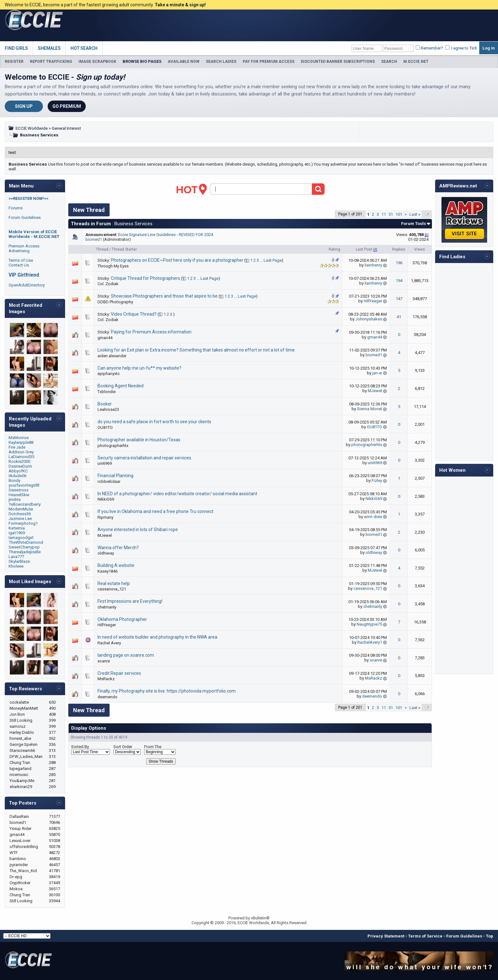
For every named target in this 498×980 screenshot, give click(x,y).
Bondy (14, 480)
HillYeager (373, 301)
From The (153, 747)
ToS (473, 48)
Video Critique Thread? (134, 314)
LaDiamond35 (21, 457)
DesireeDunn (20, 466)
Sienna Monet (370, 409)
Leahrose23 (108, 409)
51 (391, 214)
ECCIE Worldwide (32, 128)
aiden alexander (112, 356)
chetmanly (107, 607)
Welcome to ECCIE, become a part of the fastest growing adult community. (105, 5)
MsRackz (106, 679)
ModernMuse (21, 509)
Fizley (377, 480)
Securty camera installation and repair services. (145, 458)
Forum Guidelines (25, 217)
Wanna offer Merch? (118, 548)
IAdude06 (17, 476)
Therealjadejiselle (25, 552)
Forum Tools (414, 224)
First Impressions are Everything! (130, 601)
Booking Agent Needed (121, 386)
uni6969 (105, 463)
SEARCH (389, 62)
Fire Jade (17, 447)
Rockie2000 (19, 461)
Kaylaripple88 (21, 442)
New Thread (89, 210)
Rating (334, 249)
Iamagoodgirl (21, 538)
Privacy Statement (386, 936)
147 (399, 299)
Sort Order (123, 747)
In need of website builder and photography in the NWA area (157, 637)
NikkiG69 (106, 499)
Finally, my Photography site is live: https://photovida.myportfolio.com (167, 691)
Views (420, 249)
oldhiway (106, 553)
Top (490, 936)
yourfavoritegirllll (24, 485)
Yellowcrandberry (25, 504)
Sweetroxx (19, 490)
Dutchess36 (20, 514)
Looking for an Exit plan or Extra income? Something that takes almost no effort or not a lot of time (196, 350)
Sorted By (80, 747)
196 (399, 263)
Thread (102, 249)
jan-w (377, 373)
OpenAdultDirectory (27, 285)
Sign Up (24, 106)
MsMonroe (19, 438)
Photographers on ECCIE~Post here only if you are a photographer (177, 260)
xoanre (104, 661)
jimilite (15, 500)
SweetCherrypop (24, 547)
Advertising (19, 251)
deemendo (108, 697)
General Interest (66, 128)
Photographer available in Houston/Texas (139, 440)
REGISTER (14, 62)
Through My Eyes (113, 266)
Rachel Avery (109, 643)
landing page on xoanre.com (126, 655)
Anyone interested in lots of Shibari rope (138, 529)
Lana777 (16, 557)
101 (399, 214)
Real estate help (114, 583)
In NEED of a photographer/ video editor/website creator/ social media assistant (177, 494)
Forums (16, 208)
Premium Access (24, 246)
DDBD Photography (115, 302)
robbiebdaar (109, 481)
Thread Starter (124, 249)
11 (384, 214)
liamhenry (373, 265)
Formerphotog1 (23, 523)
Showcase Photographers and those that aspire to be (164, 296)
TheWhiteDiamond (26, 542)
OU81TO (105, 428)
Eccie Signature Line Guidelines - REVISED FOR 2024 (166, 235)
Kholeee (16, 566)
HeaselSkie (19, 495)
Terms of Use (21, 260)
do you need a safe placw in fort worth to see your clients (154, 422)
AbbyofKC (18, 471)
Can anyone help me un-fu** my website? (139, 368)
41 (399, 317)
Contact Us (19, 265)
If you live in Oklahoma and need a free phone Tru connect (155, 511)
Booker (105, 404)
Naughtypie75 (369, 624)
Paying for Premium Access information (151, 332)
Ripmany (105, 517)
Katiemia (17, 528)
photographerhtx (113, 446)
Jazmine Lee (20, 519)
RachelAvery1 (370, 642)
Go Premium (67, 106)
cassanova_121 (112, 589)
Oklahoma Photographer (122, 619)
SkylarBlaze (19, 561)
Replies (399, 249)
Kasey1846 (108, 571)
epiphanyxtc (109, 374)
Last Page (273, 260)
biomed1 (94, 239)
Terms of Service (425, 936)
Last (415, 214)
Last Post (364, 249)
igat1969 (17, 533)
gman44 (105, 338)
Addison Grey (21, 452)
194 (399, 281)
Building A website (116, 565)
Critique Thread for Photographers (145, 278)
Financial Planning (115, 476)
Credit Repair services (119, 673)
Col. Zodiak (108, 284)
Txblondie (107, 392)
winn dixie (373, 517)
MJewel (375, 391)
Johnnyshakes (369, 319)
